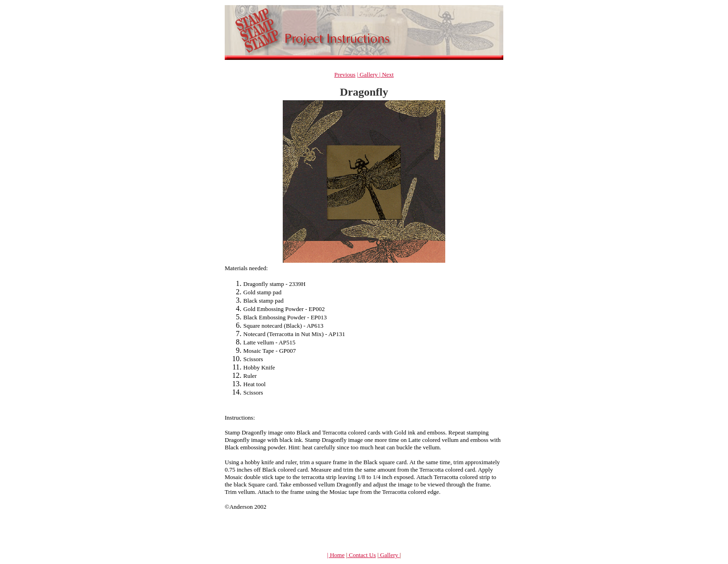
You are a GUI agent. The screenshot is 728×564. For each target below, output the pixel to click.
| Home (336, 555)
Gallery (368, 75)
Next (387, 75)
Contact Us (361, 555)
